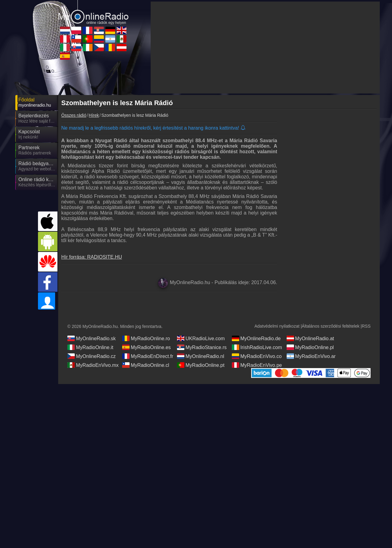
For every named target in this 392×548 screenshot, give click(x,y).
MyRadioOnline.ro (146, 344)
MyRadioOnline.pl (310, 353)
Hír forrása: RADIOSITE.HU (92, 257)
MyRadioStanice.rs (202, 353)
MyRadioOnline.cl (146, 371)
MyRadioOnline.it (90, 353)
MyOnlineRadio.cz (92, 362)
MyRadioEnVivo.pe (257, 371)
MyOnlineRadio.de (256, 344)
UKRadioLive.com (201, 344)
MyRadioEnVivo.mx (93, 371)
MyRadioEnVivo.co (257, 362)
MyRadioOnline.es (147, 353)
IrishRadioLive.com (257, 353)
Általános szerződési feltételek (330, 332)
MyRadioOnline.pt (201, 371)
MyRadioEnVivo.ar (311, 362)
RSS (366, 332)
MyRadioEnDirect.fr (148, 362)
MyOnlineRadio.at (310, 344)
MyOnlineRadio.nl (201, 362)
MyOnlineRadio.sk (92, 344)
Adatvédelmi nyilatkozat (277, 332)
